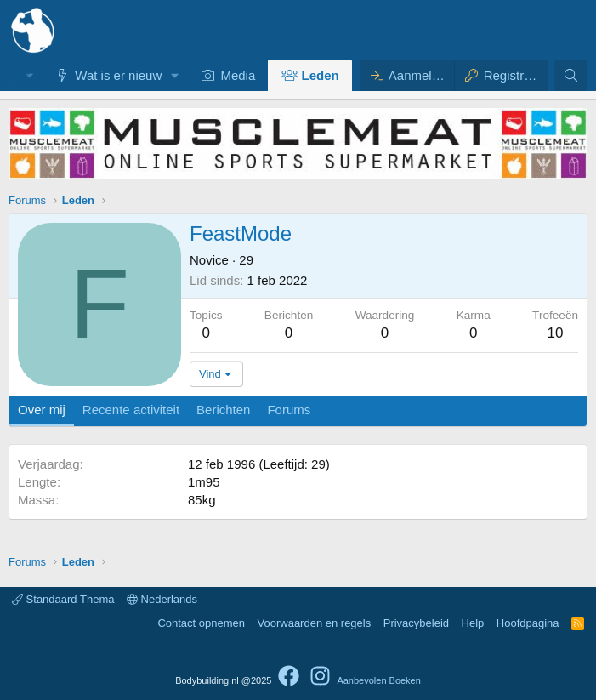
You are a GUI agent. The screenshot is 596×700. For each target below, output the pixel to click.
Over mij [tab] (42, 410)
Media (238, 75)
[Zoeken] (571, 75)
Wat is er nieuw (118, 75)
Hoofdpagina (528, 623)
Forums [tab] (289, 410)
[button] (175, 75)
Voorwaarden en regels (315, 623)
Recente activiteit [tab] (131, 410)
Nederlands (162, 599)
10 (556, 333)
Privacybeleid (416, 623)
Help (473, 623)
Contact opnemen (201, 623)
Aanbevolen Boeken (378, 680)
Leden (321, 75)
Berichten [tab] (223, 410)
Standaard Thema (63, 599)
